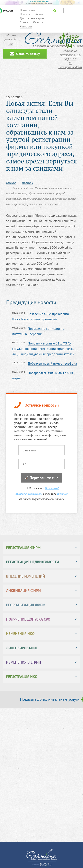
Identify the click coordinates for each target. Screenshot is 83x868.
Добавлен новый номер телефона (52, 363)
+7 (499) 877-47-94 (69, 41)
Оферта (38, 22)
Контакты (26, 26)
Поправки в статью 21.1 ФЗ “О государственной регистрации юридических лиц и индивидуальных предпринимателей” (44, 349)
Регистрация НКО (22, 677)
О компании (28, 10)
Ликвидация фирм (23, 591)
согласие (62, 494)
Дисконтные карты (32, 18)
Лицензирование (22, 648)
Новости (25, 14)
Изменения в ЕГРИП (24, 662)
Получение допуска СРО (28, 619)
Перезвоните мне (42, 478)
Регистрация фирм (23, 548)
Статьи (24, 22)
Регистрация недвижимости (33, 562)
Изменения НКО (20, 634)
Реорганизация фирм (26, 605)
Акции (39, 14)
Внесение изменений (26, 576)
